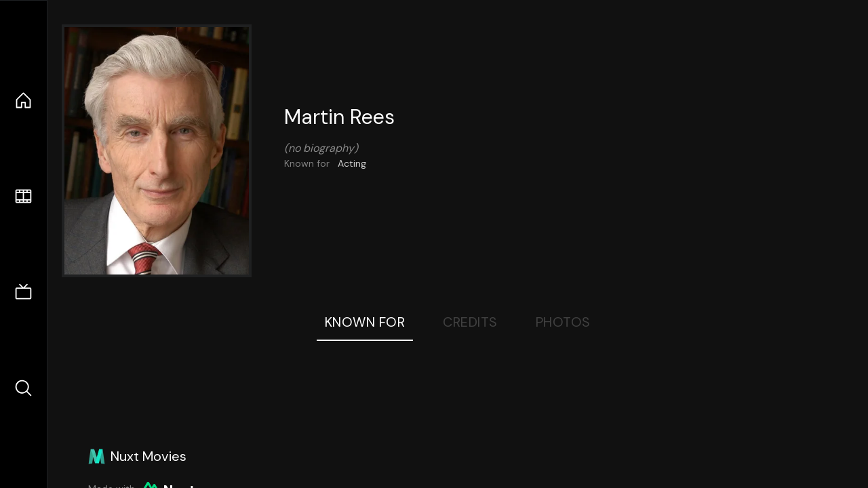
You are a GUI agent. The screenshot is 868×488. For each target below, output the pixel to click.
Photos (563, 322)
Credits (470, 322)
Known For (365, 322)
